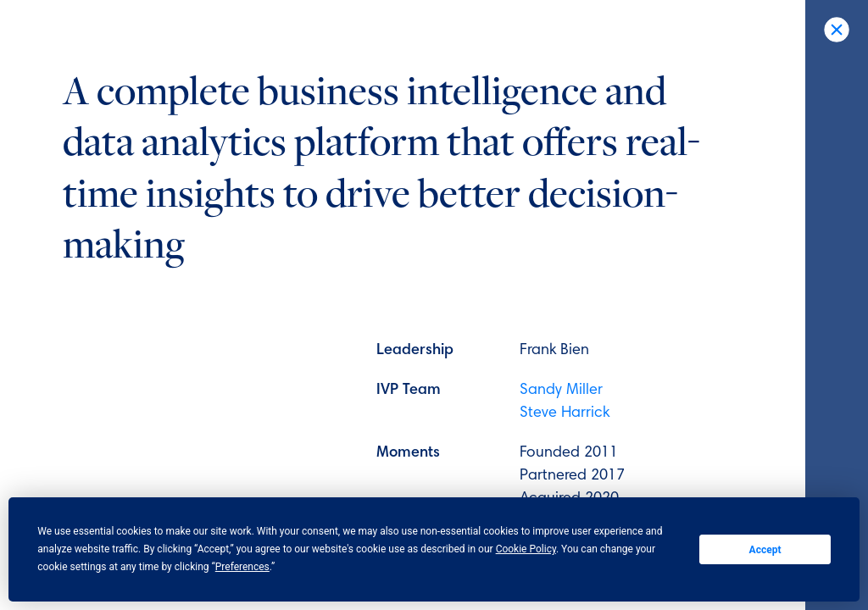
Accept (765, 550)
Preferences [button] (242, 567)
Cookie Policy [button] (526, 549)
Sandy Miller (561, 391)
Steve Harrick (565, 413)
